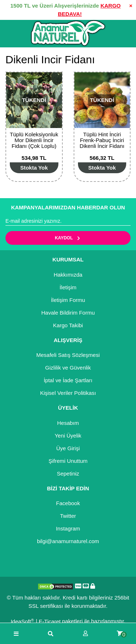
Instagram (68, 528)
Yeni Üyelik (68, 436)
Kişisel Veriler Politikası (68, 393)
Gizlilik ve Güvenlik (68, 368)
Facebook (68, 503)
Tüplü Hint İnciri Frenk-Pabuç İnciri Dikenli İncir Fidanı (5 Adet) (102, 143)
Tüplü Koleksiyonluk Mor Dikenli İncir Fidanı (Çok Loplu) (34, 140)
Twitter (68, 516)
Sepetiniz (68, 474)
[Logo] (68, 33)
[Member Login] (85, 634)
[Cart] (120, 634)
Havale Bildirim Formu (68, 313)
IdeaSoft (22, 621)
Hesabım (68, 423)
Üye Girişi (68, 448)
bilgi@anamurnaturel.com (68, 541)
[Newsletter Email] (68, 221)
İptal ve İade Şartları (68, 380)
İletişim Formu (68, 300)
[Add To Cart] (34, 168)
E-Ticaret (50, 621)
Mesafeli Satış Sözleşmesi (68, 355)
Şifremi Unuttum (68, 461)
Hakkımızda (68, 275)
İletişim (68, 287)
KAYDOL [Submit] (68, 238)
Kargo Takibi (68, 325)
